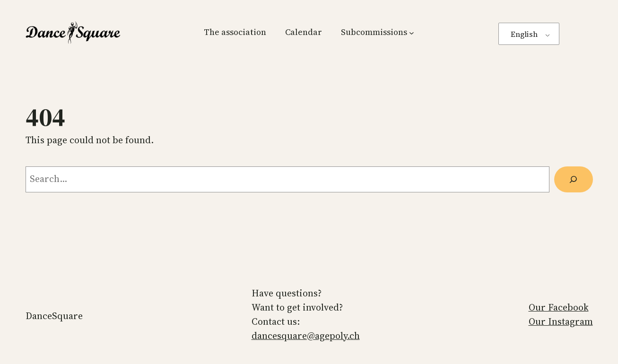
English (524, 34)
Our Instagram (561, 321)
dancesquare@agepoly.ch (306, 336)
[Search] (574, 179)
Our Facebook (559, 307)
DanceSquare (54, 316)
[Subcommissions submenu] (412, 32)
